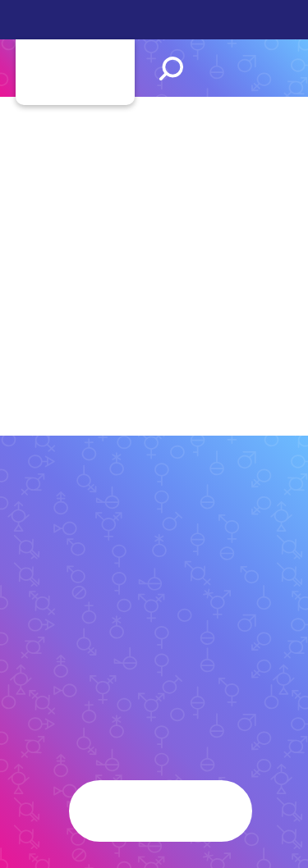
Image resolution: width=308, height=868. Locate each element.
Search (171, 69)
